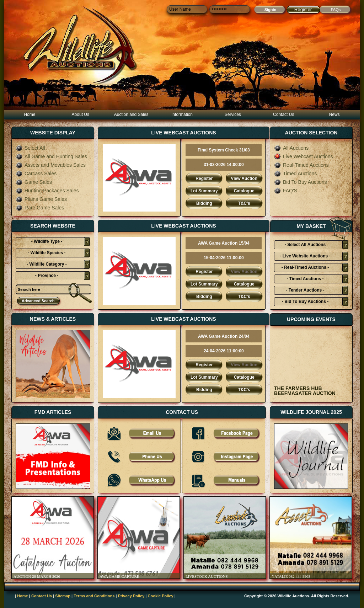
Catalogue (244, 191)
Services (233, 114)
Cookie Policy (161, 596)
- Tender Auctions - (305, 290)
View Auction (244, 178)
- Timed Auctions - (305, 279)
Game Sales (34, 182)
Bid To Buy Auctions (300, 182)
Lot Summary (204, 191)
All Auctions (291, 148)
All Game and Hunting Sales (51, 156)
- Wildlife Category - (47, 264)
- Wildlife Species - (47, 253)
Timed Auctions (295, 174)
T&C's (244, 203)
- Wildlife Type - (47, 241)
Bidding (204, 203)
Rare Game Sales (40, 208)
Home (30, 114)
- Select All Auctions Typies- (305, 246)
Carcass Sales (36, 174)
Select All (30, 148)
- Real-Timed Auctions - (305, 267)
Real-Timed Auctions (301, 165)
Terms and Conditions (94, 596)
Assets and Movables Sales (51, 165)
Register (303, 9)
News (334, 114)
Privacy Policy (131, 596)
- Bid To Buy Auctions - (305, 302)
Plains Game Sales (41, 199)
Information (182, 114)
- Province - (47, 276)
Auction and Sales (131, 114)
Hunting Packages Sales (47, 191)
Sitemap (63, 596)
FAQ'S (286, 191)
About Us (81, 114)
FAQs (336, 10)
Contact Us (283, 114)
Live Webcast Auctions (304, 156)
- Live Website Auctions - (305, 256)
